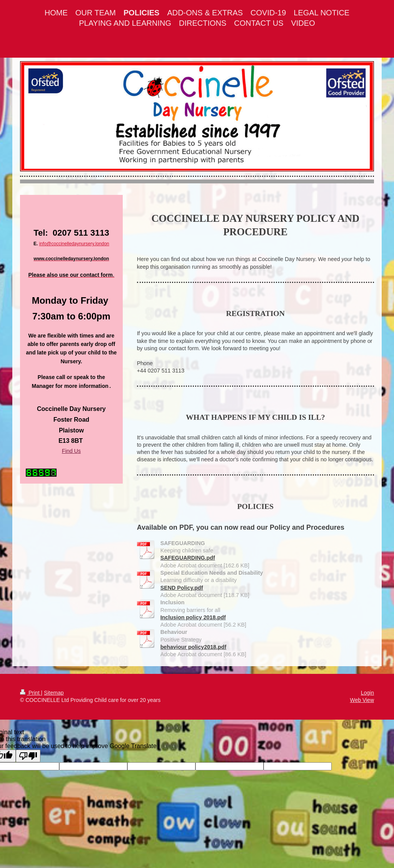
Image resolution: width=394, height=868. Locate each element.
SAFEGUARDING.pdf (188, 558)
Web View (362, 700)
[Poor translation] (28, 756)
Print (31, 693)
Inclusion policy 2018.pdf (193, 617)
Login (367, 693)
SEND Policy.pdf (182, 588)
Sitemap (54, 693)
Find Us (71, 451)
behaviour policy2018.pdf (194, 647)
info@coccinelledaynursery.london (74, 244)
